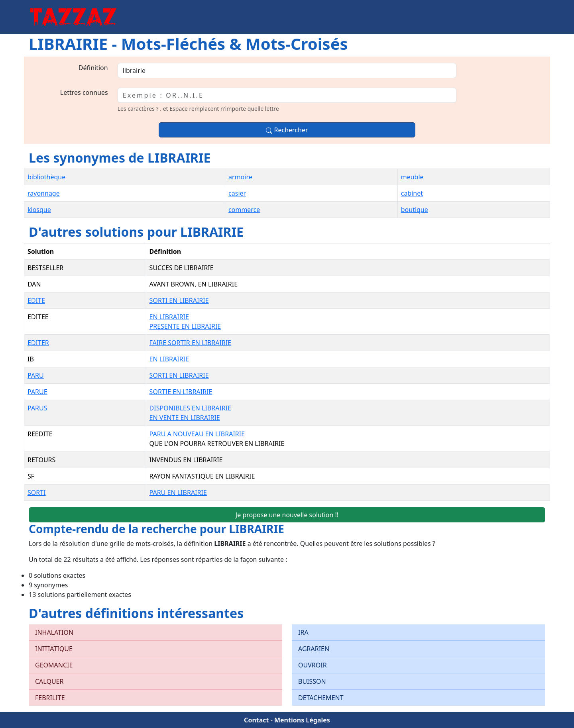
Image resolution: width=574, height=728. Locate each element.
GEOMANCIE (54, 665)
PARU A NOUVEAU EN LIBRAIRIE (197, 434)
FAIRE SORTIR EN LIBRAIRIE (191, 343)
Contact (256, 720)
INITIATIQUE (54, 649)
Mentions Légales (302, 720)
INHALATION (54, 632)
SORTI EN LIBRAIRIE (179, 300)
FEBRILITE (50, 698)
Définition (93, 68)
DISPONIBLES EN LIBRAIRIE (191, 408)
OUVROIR (313, 665)
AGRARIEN (314, 649)
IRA (303, 632)
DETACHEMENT (321, 698)
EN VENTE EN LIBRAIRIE (185, 418)
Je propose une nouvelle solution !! (287, 515)
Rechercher (287, 130)
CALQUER (49, 681)
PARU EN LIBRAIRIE (178, 493)
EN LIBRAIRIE (169, 317)
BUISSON (312, 681)
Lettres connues (84, 92)
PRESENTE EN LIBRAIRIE (185, 326)
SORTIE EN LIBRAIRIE (181, 392)
